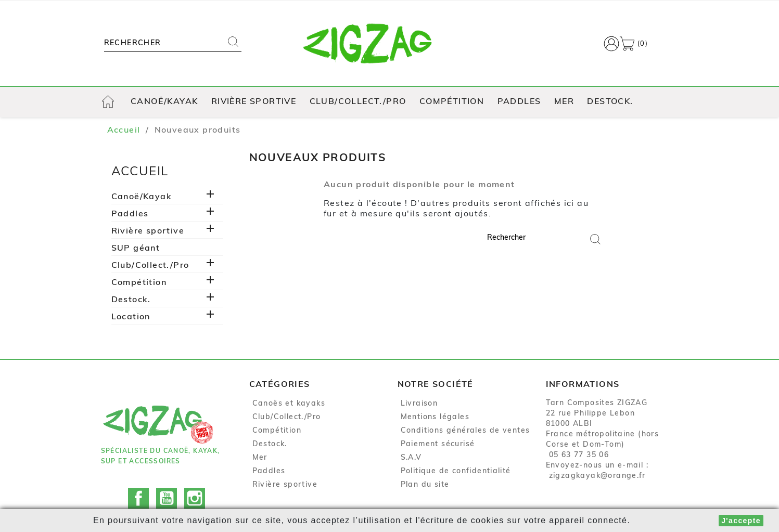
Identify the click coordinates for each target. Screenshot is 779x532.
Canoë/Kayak (164, 102)
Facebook (138, 490)
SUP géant (136, 249)
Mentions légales (435, 417)
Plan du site (425, 485)
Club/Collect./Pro (358, 102)
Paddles (519, 102)
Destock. (610, 102)
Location (131, 317)
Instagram (195, 490)
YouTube (167, 490)
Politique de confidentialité (456, 471)
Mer (564, 102)
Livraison (419, 404)
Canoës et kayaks (289, 404)
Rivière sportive (254, 102)
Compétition (452, 102)
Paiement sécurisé (438, 444)
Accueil (140, 172)
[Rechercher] (162, 44)
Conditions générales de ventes (465, 431)
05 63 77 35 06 (579, 455)
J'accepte (741, 521)
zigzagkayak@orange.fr (597, 476)
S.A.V (411, 458)
